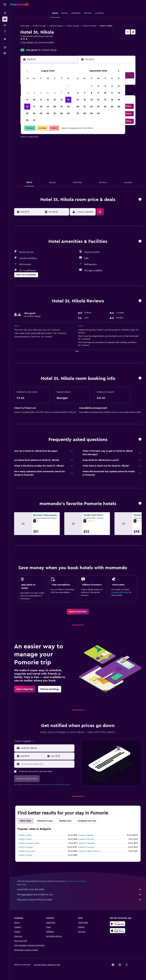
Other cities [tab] (26, 821)
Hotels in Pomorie (89, 26)
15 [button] (68, 100)
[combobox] (47, 748)
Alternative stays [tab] (45, 821)
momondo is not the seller (79, 889)
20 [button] (55, 107)
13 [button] (55, 100)
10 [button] (34, 100)
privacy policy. (65, 784)
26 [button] (48, 113)
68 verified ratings (47, 50)
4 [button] (41, 93)
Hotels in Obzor (25, 855)
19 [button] (48, 107)
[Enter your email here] (47, 764)
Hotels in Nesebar (87, 843)
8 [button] (68, 93)
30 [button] (27, 120)
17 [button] (34, 107)
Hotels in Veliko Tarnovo (89, 851)
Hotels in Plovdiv (86, 839)
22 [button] (68, 107)
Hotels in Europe (39, 26)
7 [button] (61, 93)
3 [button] (34, 93)
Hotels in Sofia (25, 835)
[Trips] (5, 39)
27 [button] (55, 113)
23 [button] (27, 113)
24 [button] (34, 113)
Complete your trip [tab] (87, 821)
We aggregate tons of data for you (79, 895)
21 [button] (62, 107)
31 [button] (34, 120)
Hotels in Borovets (27, 851)
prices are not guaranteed (76, 881)
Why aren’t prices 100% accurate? (79, 900)
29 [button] (68, 113)
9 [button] (27, 100)
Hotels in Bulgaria (56, 26)
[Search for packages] (5, 31)
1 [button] (68, 86)
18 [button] (41, 107)
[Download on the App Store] (117, 931)
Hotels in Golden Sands (29, 843)
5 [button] (48, 93)
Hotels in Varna (25, 839)
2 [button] (27, 93)
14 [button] (62, 100)
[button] (5, 4)
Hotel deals (25, 26)
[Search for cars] (5, 25)
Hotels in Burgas (73, 26)
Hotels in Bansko (86, 835)
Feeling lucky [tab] (65, 821)
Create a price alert (120, 592)
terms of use (51, 784)
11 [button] (41, 100)
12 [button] (48, 100)
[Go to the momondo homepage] (20, 4)
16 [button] (27, 107)
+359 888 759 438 (30, 46)
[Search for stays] (5, 19)
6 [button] (55, 93)
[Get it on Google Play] (117, 924)
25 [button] (41, 113)
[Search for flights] (5, 13)
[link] (78, 612)
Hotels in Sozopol (87, 847)
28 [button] (61, 113)
